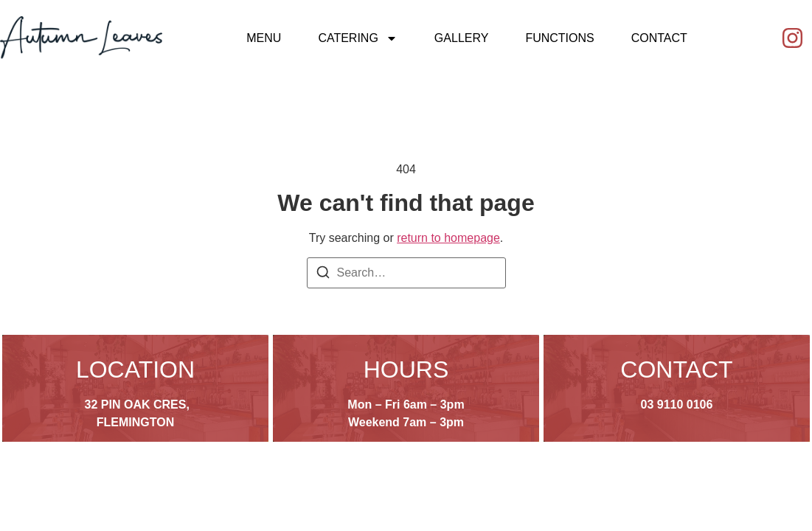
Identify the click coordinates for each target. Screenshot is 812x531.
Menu (264, 38)
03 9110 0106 (677, 405)
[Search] (323, 275)
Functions (559, 38)
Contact (659, 38)
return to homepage (448, 238)
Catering (357, 38)
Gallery (462, 38)
